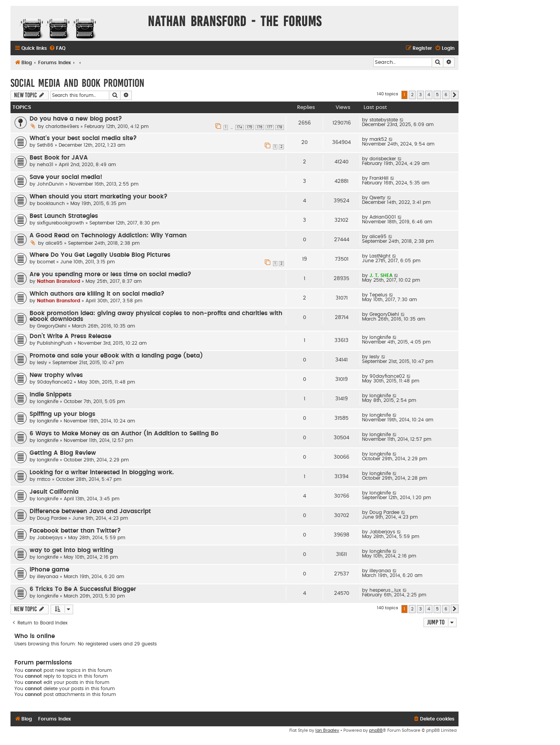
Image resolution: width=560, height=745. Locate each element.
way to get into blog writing (71, 550)
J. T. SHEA (381, 275)
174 (240, 127)
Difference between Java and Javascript (90, 511)
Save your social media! (66, 177)
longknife (380, 337)
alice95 (54, 243)
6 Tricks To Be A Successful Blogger (83, 589)
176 (260, 127)
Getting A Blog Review (63, 453)
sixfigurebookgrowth (60, 223)
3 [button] (420, 95)
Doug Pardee (52, 518)
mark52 (378, 139)
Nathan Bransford (59, 281)
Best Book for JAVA (59, 158)
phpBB (376, 730)
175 (250, 127)
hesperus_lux (385, 590)
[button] (455, 95)
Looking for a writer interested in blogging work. (102, 472)
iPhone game (49, 570)
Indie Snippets (51, 395)
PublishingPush (55, 343)
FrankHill (379, 178)
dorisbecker (383, 159)
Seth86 (45, 145)
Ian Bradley (327, 730)
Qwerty (377, 198)
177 (270, 127)
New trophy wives (56, 375)
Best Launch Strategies (64, 216)
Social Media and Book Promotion (77, 83)
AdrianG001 (383, 217)
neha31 (45, 165)
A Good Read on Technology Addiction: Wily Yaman (108, 236)
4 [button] (429, 95)
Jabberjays (50, 538)
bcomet (46, 262)
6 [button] (446, 95)
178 (280, 127)
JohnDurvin (50, 184)
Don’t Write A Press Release (70, 336)
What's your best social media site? (83, 138)
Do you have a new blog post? (76, 119)
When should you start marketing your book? (99, 197)
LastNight (380, 256)
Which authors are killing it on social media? (97, 294)
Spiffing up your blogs (62, 414)
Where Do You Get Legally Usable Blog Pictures (100, 255)
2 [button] (412, 95)
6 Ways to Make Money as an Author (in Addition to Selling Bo (124, 434)
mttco (44, 479)
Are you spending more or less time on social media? (110, 274)
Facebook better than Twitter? (75, 531)
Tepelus (378, 295)
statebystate (384, 120)
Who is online (35, 636)
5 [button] (437, 95)
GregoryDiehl (52, 326)
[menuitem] (57, 48)
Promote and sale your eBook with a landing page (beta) (116, 356)
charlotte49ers (62, 126)
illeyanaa (48, 577)
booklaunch (51, 203)
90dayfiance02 (55, 382)
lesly (42, 363)
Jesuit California (54, 492)
